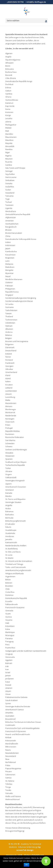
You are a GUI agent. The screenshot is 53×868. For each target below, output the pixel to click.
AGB (20, 855)
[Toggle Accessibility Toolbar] (46, 861)
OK (26, 865)
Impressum (11, 855)
